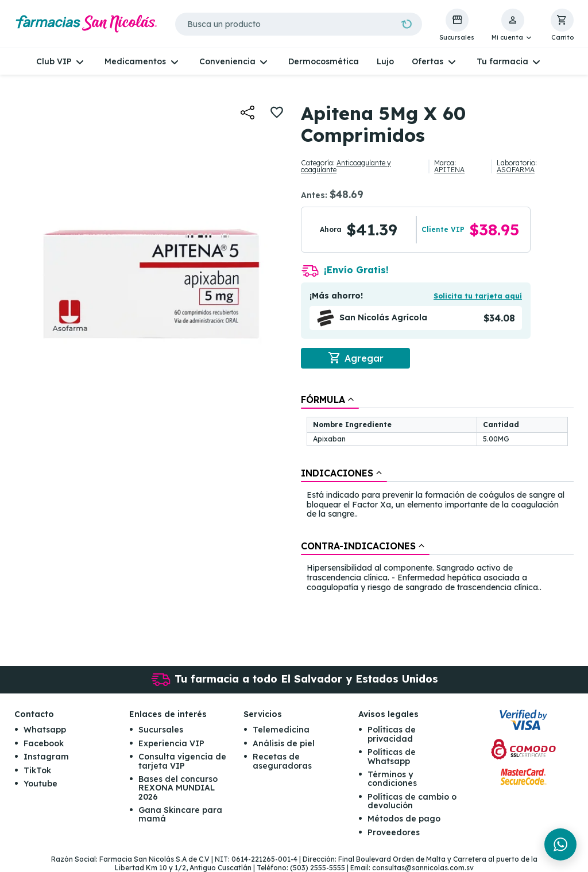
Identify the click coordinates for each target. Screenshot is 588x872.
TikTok (37, 770)
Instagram (46, 757)
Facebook (44, 743)
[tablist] (437, 494)
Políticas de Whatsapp (392, 756)
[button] (512, 25)
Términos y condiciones (392, 779)
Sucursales (161, 730)
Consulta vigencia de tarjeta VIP (182, 761)
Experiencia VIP (171, 743)
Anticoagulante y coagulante (346, 166)
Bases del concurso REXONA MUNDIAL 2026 (178, 788)
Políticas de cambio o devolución (412, 801)
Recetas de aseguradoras (282, 761)
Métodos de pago (404, 819)
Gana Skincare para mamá (180, 814)
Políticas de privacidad (392, 734)
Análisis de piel (284, 743)
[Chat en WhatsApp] (560, 844)
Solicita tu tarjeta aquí (478, 296)
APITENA (449, 170)
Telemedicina (281, 730)
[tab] (330, 400)
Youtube (40, 784)
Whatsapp (45, 730)
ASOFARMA (516, 170)
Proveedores (394, 832)
